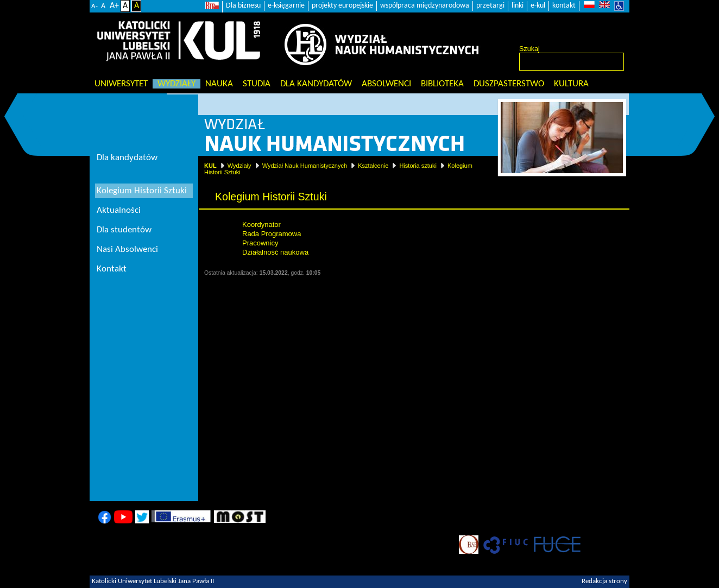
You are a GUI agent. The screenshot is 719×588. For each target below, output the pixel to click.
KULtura (571, 84)
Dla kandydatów (316, 84)
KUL (210, 166)
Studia (257, 84)
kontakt (564, 6)
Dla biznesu (243, 6)
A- (94, 6)
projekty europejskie (342, 6)
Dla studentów (124, 230)
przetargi (490, 6)
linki (518, 6)
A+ (114, 6)
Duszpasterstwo (509, 84)
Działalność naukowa (275, 252)
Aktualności (119, 210)
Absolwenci (386, 84)
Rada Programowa (272, 234)
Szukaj (529, 49)
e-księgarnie (286, 6)
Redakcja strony (604, 581)
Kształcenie (373, 166)
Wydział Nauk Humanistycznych (305, 166)
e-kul (538, 6)
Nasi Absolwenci (127, 249)
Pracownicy (260, 243)
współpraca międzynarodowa (425, 6)
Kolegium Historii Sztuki (142, 191)
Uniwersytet (121, 84)
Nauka (219, 84)
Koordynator (261, 225)
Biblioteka (442, 84)
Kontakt (112, 269)
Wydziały (176, 84)
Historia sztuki (418, 166)
